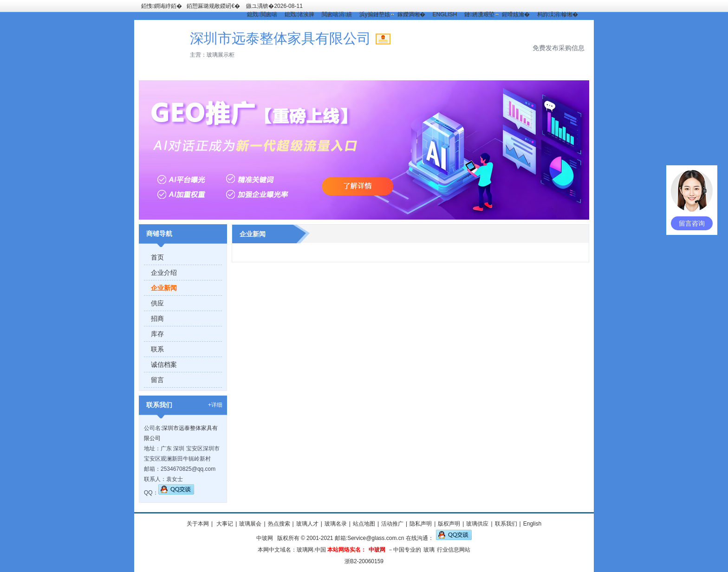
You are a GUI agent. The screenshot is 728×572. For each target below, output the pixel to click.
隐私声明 (421, 524)
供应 (157, 303)
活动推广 (392, 524)
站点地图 (364, 524)
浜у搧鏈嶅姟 (375, 14)
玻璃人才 (307, 524)
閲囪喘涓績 (337, 14)
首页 (157, 257)
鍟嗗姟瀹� (516, 14)
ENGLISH (445, 14)
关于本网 (198, 524)
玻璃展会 (250, 524)
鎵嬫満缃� (411, 14)
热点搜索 (279, 524)
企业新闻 (164, 288)
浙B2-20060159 (364, 561)
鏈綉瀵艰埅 (479, 14)
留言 (157, 380)
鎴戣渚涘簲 (299, 14)
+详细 (215, 405)
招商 (157, 318)
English (532, 524)
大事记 (224, 524)
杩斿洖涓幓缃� (558, 14)
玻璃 (429, 550)
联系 (157, 349)
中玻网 (265, 538)
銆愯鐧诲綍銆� (162, 6)
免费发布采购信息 (559, 48)
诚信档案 (164, 364)
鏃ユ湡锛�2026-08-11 (274, 6)
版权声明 (449, 524)
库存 (157, 334)
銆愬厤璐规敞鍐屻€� (213, 6)
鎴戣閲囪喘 (262, 14)
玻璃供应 (477, 524)
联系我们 (506, 524)
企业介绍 (164, 273)
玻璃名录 (336, 524)
